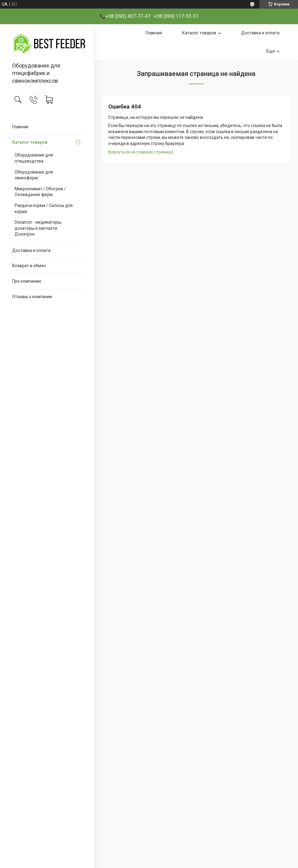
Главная (20, 127)
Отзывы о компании (32, 297)
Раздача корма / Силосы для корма (44, 208)
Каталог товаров (30, 142)
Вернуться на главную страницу (141, 152)
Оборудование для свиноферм (34, 175)
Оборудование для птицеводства (34, 158)
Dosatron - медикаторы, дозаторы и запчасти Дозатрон (38, 228)
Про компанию (27, 281)
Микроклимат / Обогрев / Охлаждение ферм (40, 192)
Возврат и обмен (29, 266)
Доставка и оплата (31, 250)
